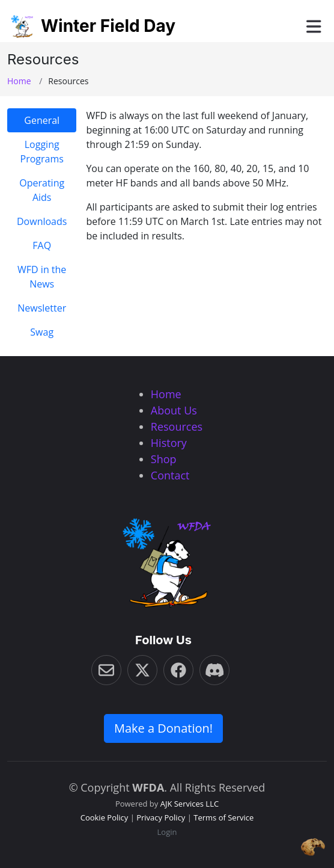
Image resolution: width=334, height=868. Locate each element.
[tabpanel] (206, 176)
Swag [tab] (42, 332)
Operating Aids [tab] (42, 190)
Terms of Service (223, 817)
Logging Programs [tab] (42, 152)
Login (167, 832)
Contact (170, 475)
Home (19, 81)
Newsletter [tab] (42, 308)
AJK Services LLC (190, 804)
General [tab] (42, 120)
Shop (164, 459)
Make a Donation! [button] (163, 728)
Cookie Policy (105, 817)
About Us (174, 410)
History (169, 443)
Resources (177, 426)
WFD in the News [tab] (42, 277)
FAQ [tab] (42, 245)
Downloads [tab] (42, 221)
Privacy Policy (161, 817)
